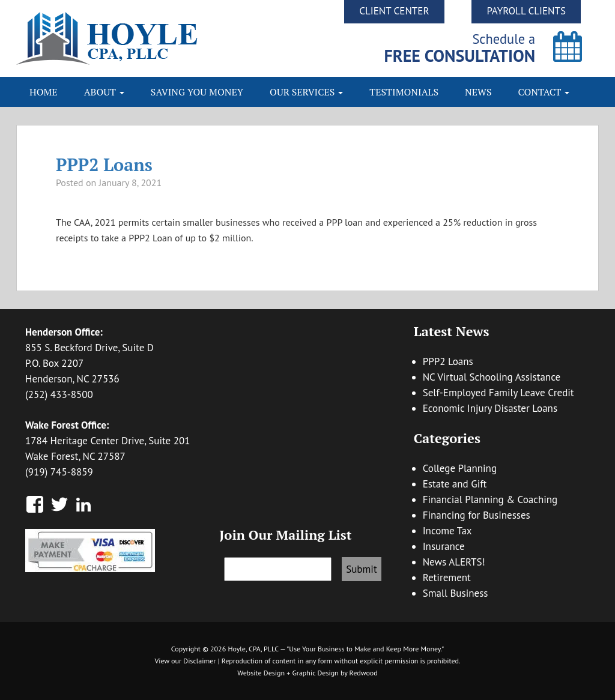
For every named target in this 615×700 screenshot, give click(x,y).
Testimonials (404, 92)
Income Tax (447, 531)
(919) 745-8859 (59, 472)
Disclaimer (199, 661)
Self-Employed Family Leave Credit (498, 393)
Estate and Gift (455, 484)
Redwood (364, 673)
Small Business (456, 593)
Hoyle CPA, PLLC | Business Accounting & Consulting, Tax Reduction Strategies (162, 38)
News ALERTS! (454, 562)
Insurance (444, 546)
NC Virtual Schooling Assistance (492, 377)
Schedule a (460, 48)
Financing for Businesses (477, 515)
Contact (544, 92)
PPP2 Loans (104, 164)
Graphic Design (315, 673)
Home (44, 92)
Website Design (261, 673)
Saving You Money (197, 92)
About (104, 92)
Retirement (447, 578)
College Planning (460, 468)
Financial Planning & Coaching (490, 499)
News (478, 92)
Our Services (306, 92)
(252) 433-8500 (59, 394)
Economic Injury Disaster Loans (490, 408)
